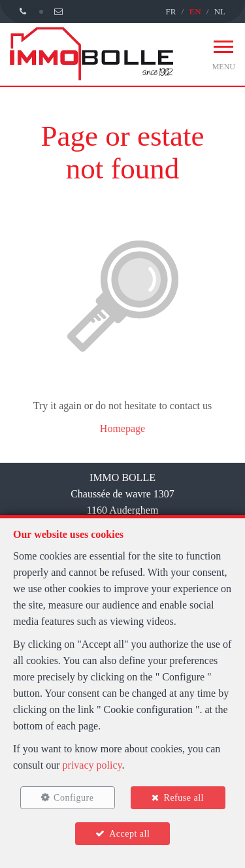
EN (195, 11)
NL (220, 11)
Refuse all (184, 798)
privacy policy (92, 765)
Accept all (129, 834)
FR (171, 11)
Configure (73, 798)
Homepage (122, 428)
